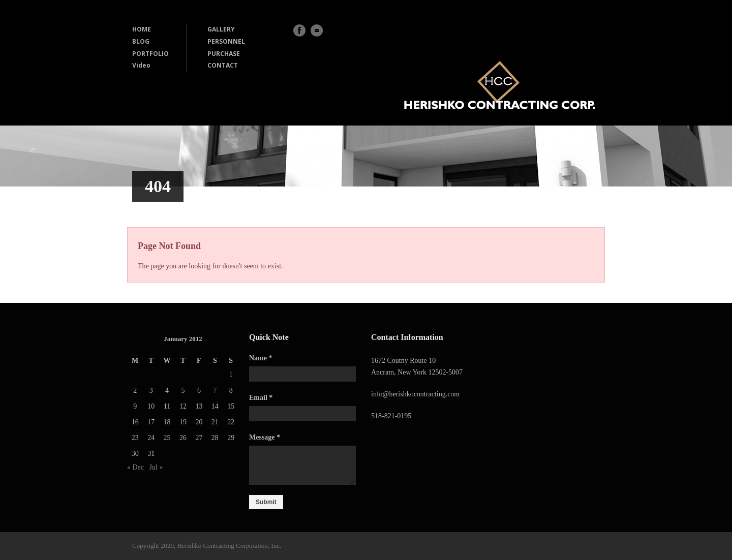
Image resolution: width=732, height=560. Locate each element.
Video (141, 65)
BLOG (141, 41)
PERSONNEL (226, 41)
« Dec (135, 467)
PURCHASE (224, 54)
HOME (142, 29)
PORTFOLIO (150, 54)
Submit (266, 502)
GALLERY (221, 29)
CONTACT (223, 65)
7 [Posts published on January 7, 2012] (215, 391)
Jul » (156, 467)
